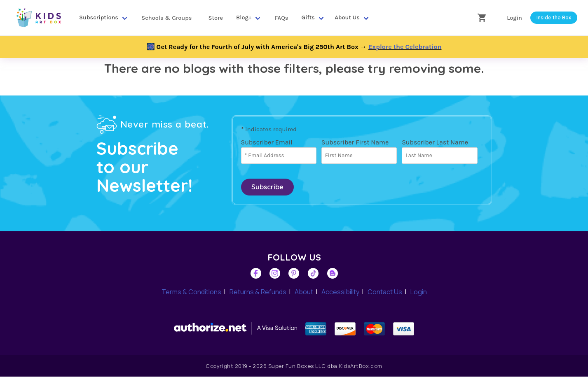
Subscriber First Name (355, 142)
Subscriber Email (267, 142)
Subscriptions (99, 17)
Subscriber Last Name (435, 142)
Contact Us (385, 292)
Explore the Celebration (405, 47)
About (304, 292)
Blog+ (244, 17)
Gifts (308, 17)
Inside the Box (554, 17)
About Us (347, 17)
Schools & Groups (166, 18)
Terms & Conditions (191, 292)
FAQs (282, 18)
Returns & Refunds (258, 292)
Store (216, 18)
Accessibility (340, 292)
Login (514, 18)
